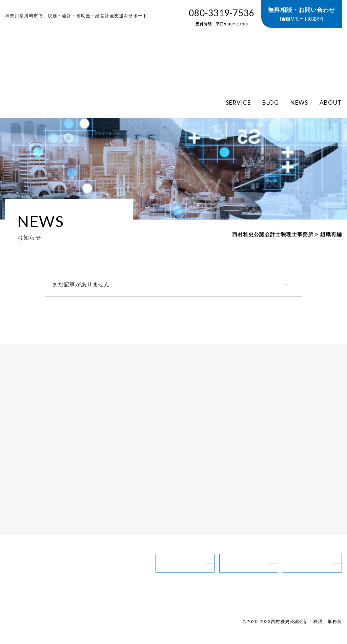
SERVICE (238, 102)
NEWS (299, 102)
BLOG (271, 102)
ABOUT (331, 102)
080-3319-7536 (222, 17)
